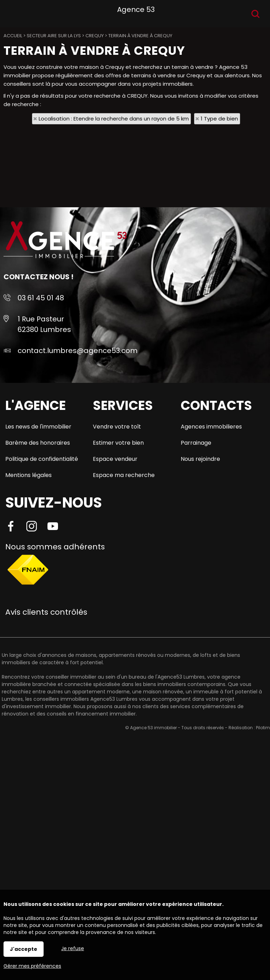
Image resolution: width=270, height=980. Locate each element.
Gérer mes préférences (32, 966)
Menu (13, 12)
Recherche (255, 14)
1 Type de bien (219, 119)
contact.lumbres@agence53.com (78, 351)
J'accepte (24, 949)
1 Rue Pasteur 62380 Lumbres (44, 324)
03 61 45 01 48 (41, 298)
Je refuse (73, 948)
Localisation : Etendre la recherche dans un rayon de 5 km (114, 119)
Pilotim (263, 728)
